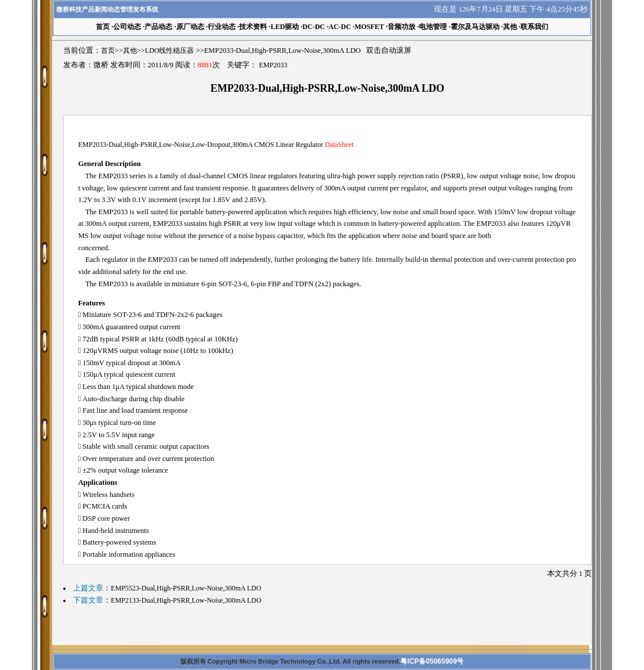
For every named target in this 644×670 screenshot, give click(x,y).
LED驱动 (285, 27)
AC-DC (340, 27)
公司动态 (127, 27)
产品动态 (158, 27)
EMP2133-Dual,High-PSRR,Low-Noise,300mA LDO (186, 600)
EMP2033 (273, 65)
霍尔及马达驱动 (475, 27)
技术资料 (253, 27)
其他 (510, 27)
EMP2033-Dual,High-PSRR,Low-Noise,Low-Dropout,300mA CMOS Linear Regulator (216, 145)
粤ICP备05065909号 (432, 661)
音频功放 (401, 27)
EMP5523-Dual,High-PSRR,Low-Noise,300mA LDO (186, 588)
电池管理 (433, 27)
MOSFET (369, 27)
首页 (108, 51)
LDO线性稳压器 (170, 51)
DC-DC (314, 27)
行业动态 (222, 27)
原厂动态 (190, 27)
